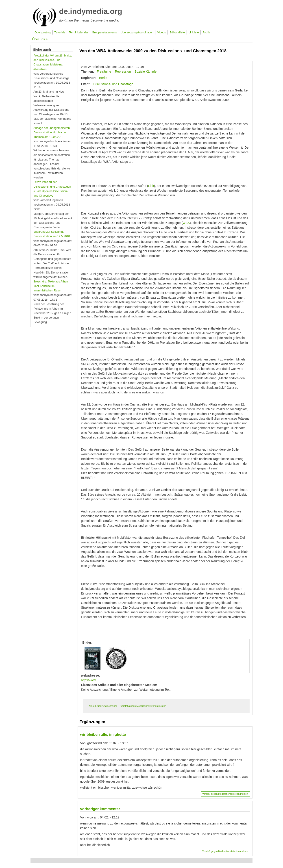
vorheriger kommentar (100, 809)
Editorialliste (177, 33)
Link (151, 186)
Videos (161, 33)
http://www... (89, 680)
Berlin (103, 78)
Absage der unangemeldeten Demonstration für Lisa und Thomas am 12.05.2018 (52, 132)
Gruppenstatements (104, 33)
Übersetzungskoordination (137, 33)
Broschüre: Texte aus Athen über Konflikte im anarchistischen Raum (51, 286)
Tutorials (60, 33)
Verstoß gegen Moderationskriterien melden (143, 706)
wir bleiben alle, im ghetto (103, 735)
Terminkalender (78, 33)
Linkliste (194, 33)
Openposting (42, 33)
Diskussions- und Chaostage (113, 84)
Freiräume (104, 72)
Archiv (206, 33)
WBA (186, 223)
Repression (123, 72)
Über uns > (40, 39)
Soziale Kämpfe (146, 72)
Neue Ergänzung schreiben (103, 706)
